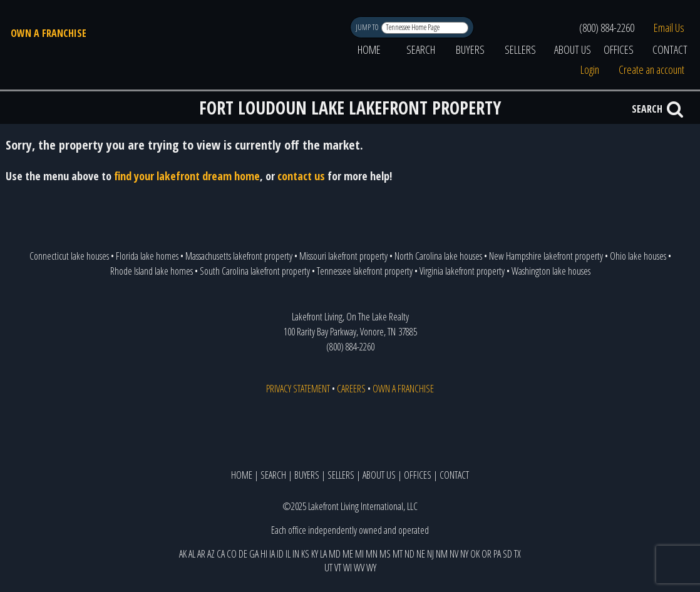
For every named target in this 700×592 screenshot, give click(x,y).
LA (323, 554)
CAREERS (351, 389)
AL (192, 554)
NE (421, 554)
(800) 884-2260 (607, 28)
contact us (301, 176)
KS (305, 554)
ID (280, 554)
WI (347, 568)
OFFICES (619, 49)
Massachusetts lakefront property (239, 256)
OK (475, 554)
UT (328, 568)
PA (497, 554)
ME (348, 554)
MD (335, 554)
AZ (211, 554)
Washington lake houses (551, 271)
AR (201, 554)
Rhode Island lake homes (152, 271)
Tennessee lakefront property (365, 271)
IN (296, 554)
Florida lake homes (147, 256)
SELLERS (520, 49)
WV (359, 568)
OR (486, 554)
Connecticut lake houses (69, 256)
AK (183, 554)
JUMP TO (368, 27)
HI (264, 554)
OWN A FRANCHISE (49, 33)
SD (507, 554)
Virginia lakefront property (462, 271)
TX (517, 554)
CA (221, 554)
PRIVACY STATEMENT (298, 389)
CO (232, 554)
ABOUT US (573, 49)
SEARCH (421, 49)
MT (398, 554)
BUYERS (470, 49)
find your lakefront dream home (187, 176)
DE (243, 554)
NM (442, 554)
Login (590, 69)
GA (254, 554)
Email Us (669, 28)
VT (338, 568)
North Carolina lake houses (438, 256)
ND (409, 554)
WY (371, 568)
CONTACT (670, 49)
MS (385, 554)
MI (359, 554)
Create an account (651, 69)
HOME (369, 49)
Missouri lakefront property (343, 256)
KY (315, 554)
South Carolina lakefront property (255, 271)
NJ (430, 554)
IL (288, 554)
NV (454, 554)
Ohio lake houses (638, 256)
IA (272, 554)
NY (464, 554)
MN (372, 554)
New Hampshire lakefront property (546, 256)
